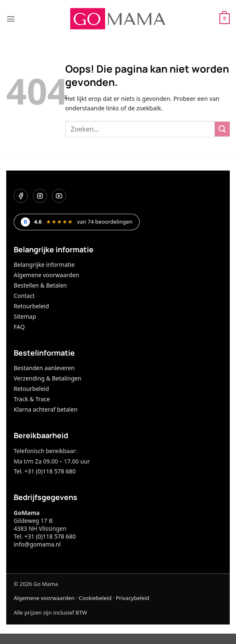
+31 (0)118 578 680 (50, 536)
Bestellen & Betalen (40, 285)
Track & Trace (32, 399)
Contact (24, 296)
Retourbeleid (31, 306)
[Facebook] (21, 196)
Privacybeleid (133, 598)
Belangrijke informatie (44, 265)
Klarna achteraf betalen (46, 409)
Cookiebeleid (95, 598)
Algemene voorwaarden (46, 275)
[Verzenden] (222, 129)
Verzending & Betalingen (48, 378)
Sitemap (25, 316)
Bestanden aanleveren (44, 368)
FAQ (19, 327)
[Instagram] (40, 196)
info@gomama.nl (37, 544)
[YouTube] (59, 196)
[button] (11, 19)
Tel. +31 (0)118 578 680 (45, 471)
